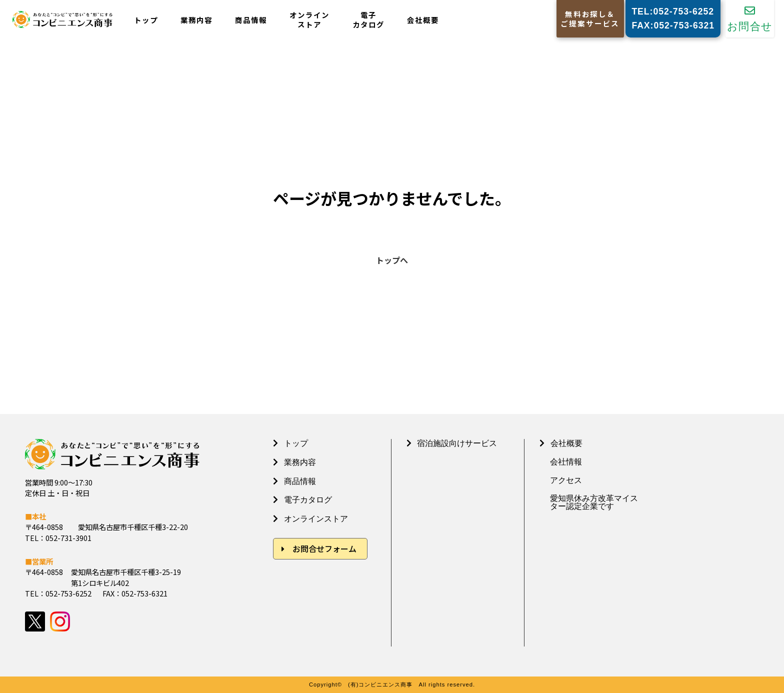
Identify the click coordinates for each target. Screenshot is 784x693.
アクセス (566, 480)
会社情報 (566, 462)
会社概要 (423, 20)
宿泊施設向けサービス (457, 443)
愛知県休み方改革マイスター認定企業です (594, 502)
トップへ (392, 260)
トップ (146, 20)
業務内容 (196, 20)
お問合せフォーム (324, 548)
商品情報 (251, 20)
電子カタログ (368, 20)
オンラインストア (309, 20)
